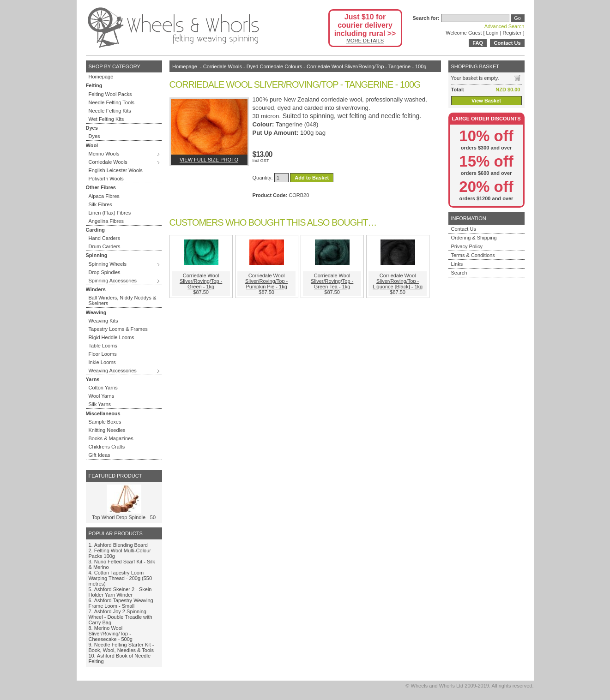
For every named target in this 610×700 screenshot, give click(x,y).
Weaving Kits (103, 321)
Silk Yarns (100, 404)
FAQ (478, 43)
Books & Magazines (111, 438)
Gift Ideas (100, 455)
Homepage (101, 77)
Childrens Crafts (107, 447)
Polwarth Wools (106, 179)
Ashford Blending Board (121, 545)
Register (512, 33)
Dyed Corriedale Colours (274, 66)
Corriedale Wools (108, 162)
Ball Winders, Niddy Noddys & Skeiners (123, 300)
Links (457, 264)
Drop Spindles (105, 272)
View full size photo (209, 160)
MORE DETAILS (365, 41)
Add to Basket (312, 178)
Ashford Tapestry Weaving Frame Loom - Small (121, 603)
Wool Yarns (102, 396)
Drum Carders (105, 246)
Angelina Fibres (106, 221)
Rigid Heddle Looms (112, 337)
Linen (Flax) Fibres (110, 213)
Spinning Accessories (113, 281)
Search (459, 273)
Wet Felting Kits (106, 119)
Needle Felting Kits (110, 111)
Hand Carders (104, 238)
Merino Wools (104, 154)
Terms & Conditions (473, 255)
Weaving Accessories (113, 371)
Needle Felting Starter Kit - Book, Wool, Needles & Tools (121, 647)
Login (492, 33)
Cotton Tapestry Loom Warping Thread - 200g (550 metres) (121, 578)
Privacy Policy (467, 246)
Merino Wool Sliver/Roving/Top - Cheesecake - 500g (111, 634)
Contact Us (507, 43)
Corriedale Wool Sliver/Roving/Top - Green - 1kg (201, 281)
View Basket (486, 101)
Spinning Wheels (108, 264)
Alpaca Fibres (104, 196)
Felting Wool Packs (110, 94)
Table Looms (103, 346)
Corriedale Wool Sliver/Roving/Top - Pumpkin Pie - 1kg (266, 281)
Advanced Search (504, 26)
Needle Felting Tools (112, 102)
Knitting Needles (107, 430)
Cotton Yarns (103, 388)
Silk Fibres (100, 204)
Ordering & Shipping (474, 238)
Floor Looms (103, 354)
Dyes (94, 136)
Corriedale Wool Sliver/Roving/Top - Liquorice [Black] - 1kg (398, 281)
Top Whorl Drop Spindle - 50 (124, 517)
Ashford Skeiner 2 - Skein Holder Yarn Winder (120, 592)
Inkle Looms (102, 362)
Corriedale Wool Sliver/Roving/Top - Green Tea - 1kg (332, 281)
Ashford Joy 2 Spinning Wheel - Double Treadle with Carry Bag (121, 617)
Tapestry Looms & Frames (118, 329)
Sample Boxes (105, 422)
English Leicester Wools (116, 170)
